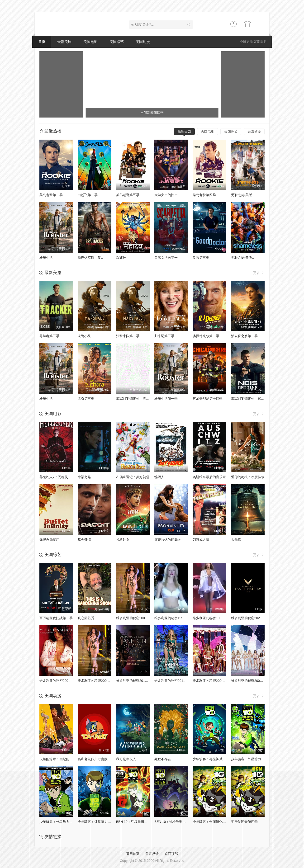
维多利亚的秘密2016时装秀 (175, 681)
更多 (259, 273)
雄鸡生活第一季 (166, 399)
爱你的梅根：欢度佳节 (248, 477)
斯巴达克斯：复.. (90, 258)
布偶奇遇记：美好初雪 (133, 477)
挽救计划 (123, 540)
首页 (42, 42)
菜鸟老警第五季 (128, 195)
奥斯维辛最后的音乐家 (209, 477)
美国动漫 (143, 42)
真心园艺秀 (86, 618)
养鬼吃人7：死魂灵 (54, 477)
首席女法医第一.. (167, 258)
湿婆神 (121, 258)
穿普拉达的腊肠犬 (168, 540)
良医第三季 (201, 258)
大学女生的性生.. (167, 195)
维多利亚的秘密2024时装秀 (251, 618)
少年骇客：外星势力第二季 (251, 759)
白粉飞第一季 (88, 195)
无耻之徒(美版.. (242, 195)
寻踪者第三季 (49, 336)
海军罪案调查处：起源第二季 (253, 399)
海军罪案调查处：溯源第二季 (138, 399)
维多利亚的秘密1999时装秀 (213, 618)
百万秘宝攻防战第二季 (56, 618)
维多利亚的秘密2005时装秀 (213, 681)
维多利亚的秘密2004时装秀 (251, 681)
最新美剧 (64, 42)
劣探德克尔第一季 (206, 336)
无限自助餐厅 (49, 540)
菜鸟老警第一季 (51, 195)
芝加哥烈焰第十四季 (208, 399)
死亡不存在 (163, 759)
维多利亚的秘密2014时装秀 (136, 681)
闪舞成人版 (201, 540)
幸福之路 (84, 477)
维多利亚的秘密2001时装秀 (60, 681)
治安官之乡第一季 (244, 336)
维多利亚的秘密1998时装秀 (175, 618)
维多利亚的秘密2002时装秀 (98, 681)
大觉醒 (236, 540)
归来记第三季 (164, 336)
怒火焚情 (84, 540)
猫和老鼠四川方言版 (93, 759)
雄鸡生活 (46, 258)
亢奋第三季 (86, 399)
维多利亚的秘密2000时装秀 (136, 618)
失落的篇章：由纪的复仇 (58, 759)
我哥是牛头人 (126, 759)
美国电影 (90, 42)
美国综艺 (117, 42)
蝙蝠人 (159, 477)
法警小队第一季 (128, 336)
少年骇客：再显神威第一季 (213, 759)
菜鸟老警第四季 (204, 195)
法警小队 (84, 336)
